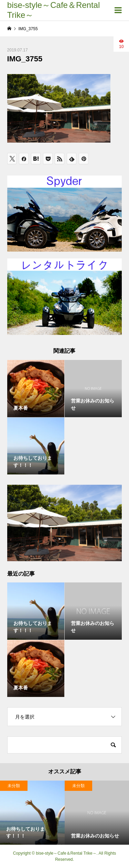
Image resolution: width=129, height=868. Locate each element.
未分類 (14, 786)
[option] (32, 813)
